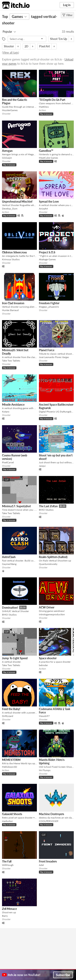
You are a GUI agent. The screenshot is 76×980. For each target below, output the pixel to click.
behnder (43, 665)
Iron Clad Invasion (13, 303)
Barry (5, 916)
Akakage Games (47, 259)
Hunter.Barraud (10, 310)
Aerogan (7, 151)
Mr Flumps (45, 770)
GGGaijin (7, 158)
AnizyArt (43, 209)
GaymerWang (9, 564)
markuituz (7, 821)
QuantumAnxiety (48, 564)
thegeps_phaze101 (49, 307)
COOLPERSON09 (49, 821)
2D (26, 46)
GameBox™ (46, 151)
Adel (41, 865)
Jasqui (42, 466)
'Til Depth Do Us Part (52, 100)
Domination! (10, 608)
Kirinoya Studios (11, 259)
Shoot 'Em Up (59, 39)
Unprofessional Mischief (17, 202)
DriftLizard (8, 716)
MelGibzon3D (10, 767)
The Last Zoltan (48, 506)
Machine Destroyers (51, 814)
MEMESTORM (11, 760)
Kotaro (6, 412)
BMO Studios (46, 510)
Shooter (9, 46)
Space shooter (48, 658)
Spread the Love (49, 202)
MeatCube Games (48, 158)
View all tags (11, 53)
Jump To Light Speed (15, 658)
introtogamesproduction (52, 614)
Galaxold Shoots (12, 814)
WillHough (8, 865)
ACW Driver (47, 607)
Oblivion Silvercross (14, 252)
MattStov (44, 107)
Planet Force (47, 350)
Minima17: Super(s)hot (16, 506)
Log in (67, 5)
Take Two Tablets (11, 361)
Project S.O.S (47, 252)
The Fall (7, 861)
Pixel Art (44, 46)
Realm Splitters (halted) (53, 557)
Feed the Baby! (11, 709)
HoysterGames (10, 110)
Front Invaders (48, 861)
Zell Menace (9, 909)
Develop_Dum (10, 209)
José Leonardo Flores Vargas (54, 357)
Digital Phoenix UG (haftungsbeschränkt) (56, 412)
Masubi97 (44, 716)
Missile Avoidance (13, 405)
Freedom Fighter (49, 303)
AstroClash (9, 557)
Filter (67, 15)
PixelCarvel (8, 462)
